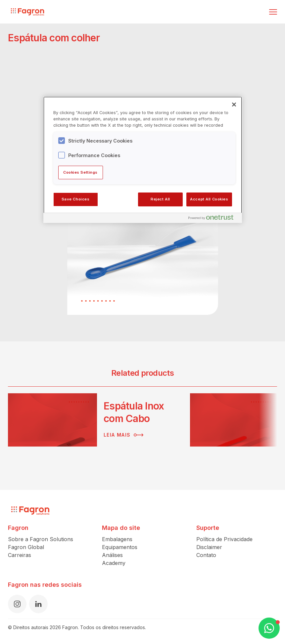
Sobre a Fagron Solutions (41, 539)
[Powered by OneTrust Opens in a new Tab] (214, 219)
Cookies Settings (80, 172)
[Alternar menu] (273, 12)
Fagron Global (26, 547)
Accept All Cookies (209, 199)
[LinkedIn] (38, 604)
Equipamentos (120, 547)
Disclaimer (209, 547)
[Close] (234, 105)
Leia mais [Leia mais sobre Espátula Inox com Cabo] (123, 435)
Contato (206, 555)
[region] (143, 160)
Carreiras (20, 555)
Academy (114, 563)
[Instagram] (17, 604)
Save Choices (76, 199)
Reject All (160, 199)
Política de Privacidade (224, 539)
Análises (112, 555)
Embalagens (117, 539)
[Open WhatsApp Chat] (269, 628)
